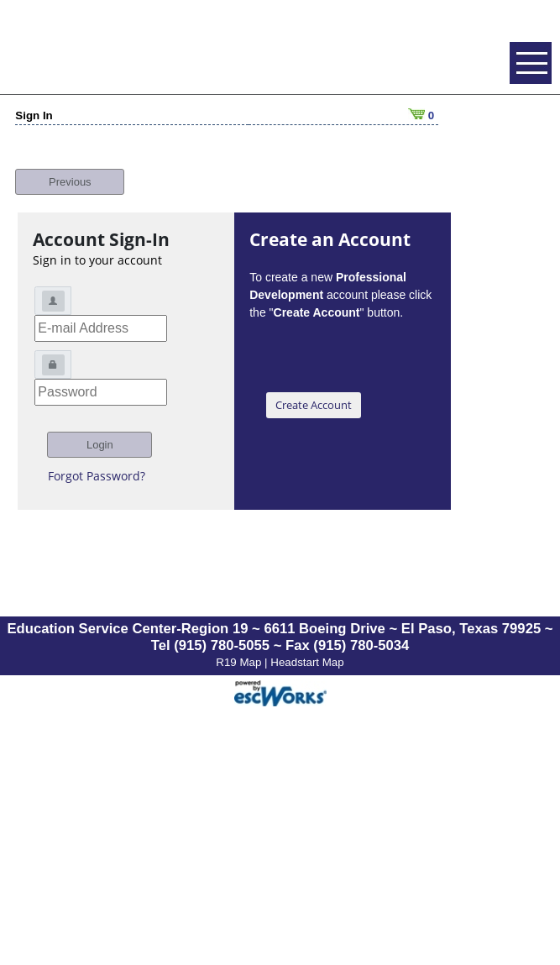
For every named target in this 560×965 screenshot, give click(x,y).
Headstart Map (307, 653)
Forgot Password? (97, 467)
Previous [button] (70, 173)
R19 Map (240, 653)
